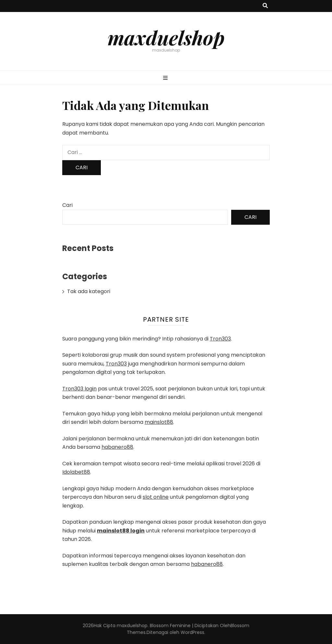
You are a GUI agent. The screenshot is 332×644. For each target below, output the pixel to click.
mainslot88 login (121, 531)
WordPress (192, 632)
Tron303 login (79, 389)
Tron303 (220, 339)
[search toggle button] (265, 6)
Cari (67, 205)
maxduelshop (166, 37)
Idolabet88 (76, 472)
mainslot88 (159, 422)
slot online (156, 497)
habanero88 (117, 447)
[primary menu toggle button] (166, 78)
